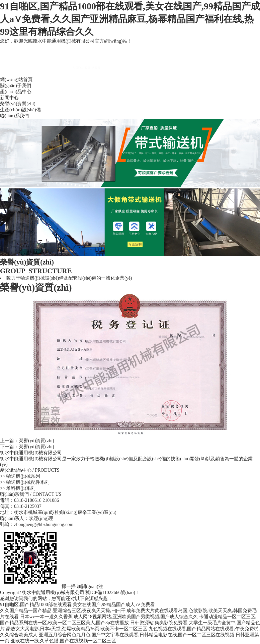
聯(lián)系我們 (14, 116)
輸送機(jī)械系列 (23, 476)
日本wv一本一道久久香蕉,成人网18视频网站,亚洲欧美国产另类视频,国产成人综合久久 (109, 617)
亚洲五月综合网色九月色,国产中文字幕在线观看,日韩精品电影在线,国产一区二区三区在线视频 (137, 635)
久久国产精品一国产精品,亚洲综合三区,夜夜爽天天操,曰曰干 (63, 611)
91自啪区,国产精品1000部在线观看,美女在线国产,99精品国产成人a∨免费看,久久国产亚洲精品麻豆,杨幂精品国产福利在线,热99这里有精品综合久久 (130, 19)
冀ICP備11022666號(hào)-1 (112, 593)
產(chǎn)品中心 (16, 92)
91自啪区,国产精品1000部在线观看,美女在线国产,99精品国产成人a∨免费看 (77, 605)
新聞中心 (9, 98)
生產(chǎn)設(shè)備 (20, 110)
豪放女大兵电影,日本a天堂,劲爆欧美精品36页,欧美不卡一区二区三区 (77, 629)
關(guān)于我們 (16, 86)
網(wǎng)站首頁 (16, 80)
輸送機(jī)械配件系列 (28, 482)
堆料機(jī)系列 (21, 488)
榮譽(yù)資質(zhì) (18, 104)
